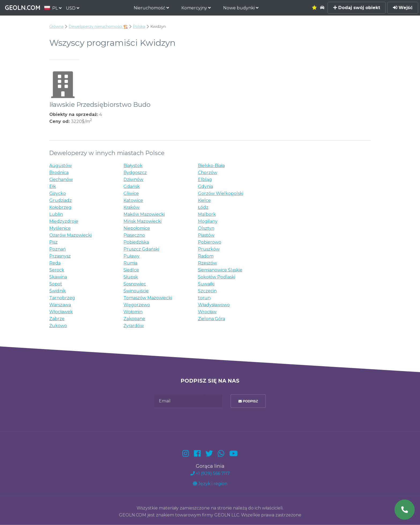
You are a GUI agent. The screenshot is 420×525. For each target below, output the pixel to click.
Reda (55, 263)
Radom (206, 256)
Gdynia (205, 186)
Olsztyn (206, 228)
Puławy (132, 256)
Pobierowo (210, 242)
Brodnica (59, 173)
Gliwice (131, 193)
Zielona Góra (211, 319)
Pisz (53, 242)
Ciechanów (61, 180)
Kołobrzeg (60, 207)
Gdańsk (132, 186)
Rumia (130, 263)
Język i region (210, 484)
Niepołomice (137, 228)
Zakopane (134, 319)
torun (204, 298)
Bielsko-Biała (211, 166)
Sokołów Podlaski (217, 277)
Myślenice (60, 228)
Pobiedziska (136, 242)
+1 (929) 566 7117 (210, 473)
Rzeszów (207, 263)
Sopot (56, 284)
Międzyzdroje (64, 221)
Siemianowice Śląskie (220, 270)
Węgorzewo (137, 305)
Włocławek (61, 312)
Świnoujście (136, 291)
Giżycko (58, 193)
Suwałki (206, 284)
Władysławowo (214, 305)
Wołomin (133, 312)
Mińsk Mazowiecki (142, 221)
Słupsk (131, 277)
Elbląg (205, 180)
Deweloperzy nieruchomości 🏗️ (98, 27)
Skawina (58, 277)
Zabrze (57, 319)
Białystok (133, 166)
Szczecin (207, 291)
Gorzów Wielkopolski (221, 193)
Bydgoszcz (135, 173)
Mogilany (208, 221)
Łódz (203, 207)
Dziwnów (133, 180)
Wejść (403, 8)
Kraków (132, 207)
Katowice (133, 200)
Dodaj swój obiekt (357, 8)
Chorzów (208, 173)
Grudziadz (61, 200)
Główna (56, 27)
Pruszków (209, 249)
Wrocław (207, 312)
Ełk (53, 186)
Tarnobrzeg (62, 298)
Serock (57, 270)
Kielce (204, 200)
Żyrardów (134, 326)
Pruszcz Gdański (141, 249)
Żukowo (58, 326)
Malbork (207, 214)
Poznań (58, 249)
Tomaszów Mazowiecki (148, 298)
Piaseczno (134, 235)
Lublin (56, 214)
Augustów (61, 166)
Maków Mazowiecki (144, 214)
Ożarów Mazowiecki (70, 235)
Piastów (206, 235)
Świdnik (58, 291)
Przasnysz (60, 256)
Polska (139, 27)
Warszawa (60, 305)
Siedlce (131, 270)
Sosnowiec (135, 284)
